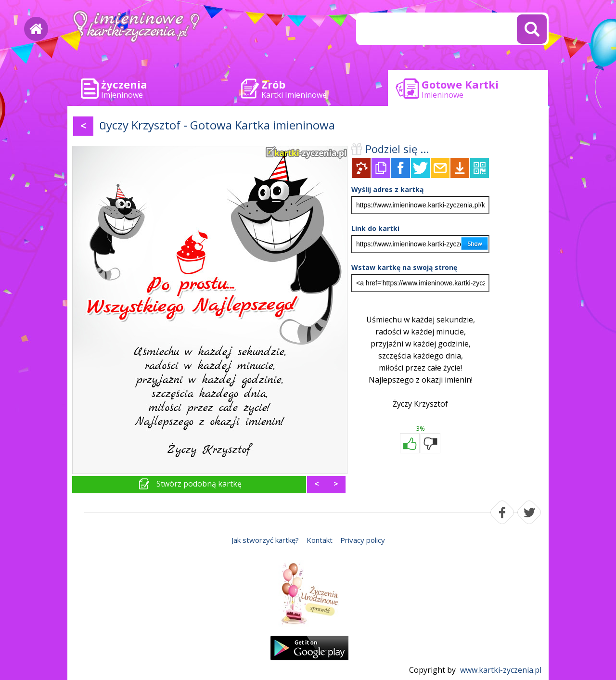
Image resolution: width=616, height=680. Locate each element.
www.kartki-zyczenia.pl (501, 670)
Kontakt (320, 540)
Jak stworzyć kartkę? (265, 540)
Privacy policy (363, 540)
